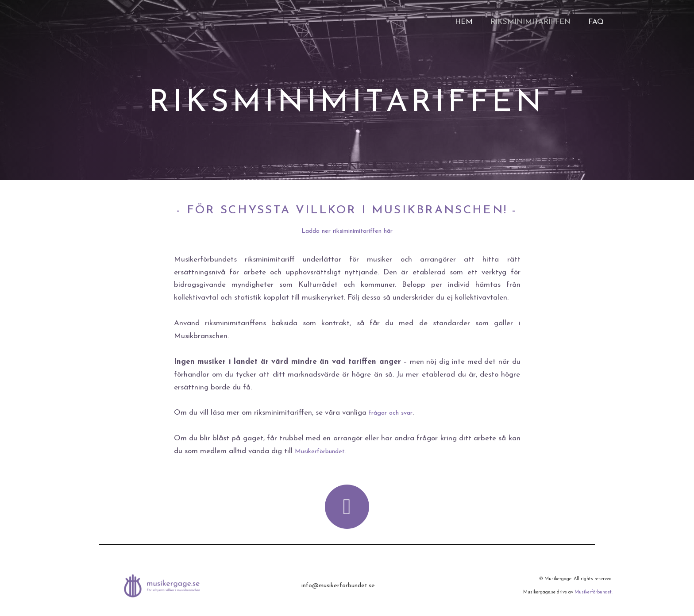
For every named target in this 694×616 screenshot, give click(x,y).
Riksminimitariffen (534, 22)
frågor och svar (394, 413)
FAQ (597, 22)
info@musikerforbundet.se (338, 585)
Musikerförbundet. (325, 451)
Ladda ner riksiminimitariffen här (347, 231)
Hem (470, 22)
